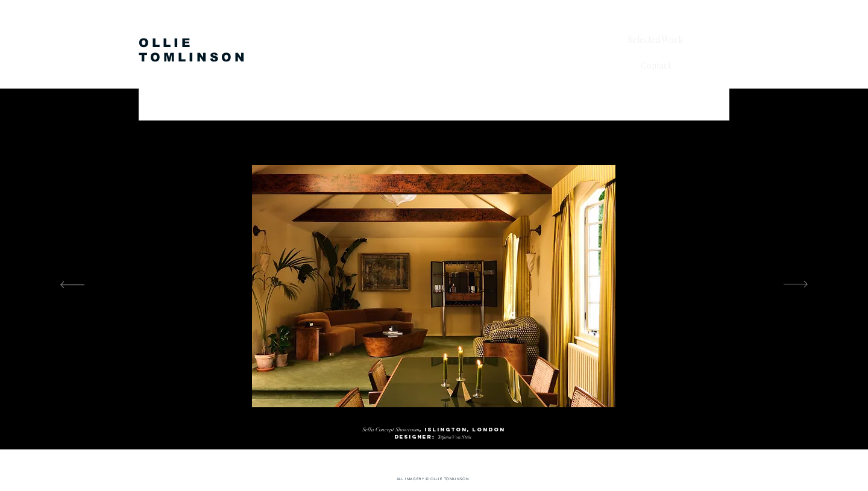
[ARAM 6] (462, 419)
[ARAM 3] (430, 419)
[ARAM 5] (451, 419)
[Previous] (72, 285)
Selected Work (656, 39)
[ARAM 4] (441, 419)
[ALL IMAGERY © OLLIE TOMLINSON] (434, 479)
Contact (656, 65)
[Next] (796, 285)
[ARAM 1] (407, 420)
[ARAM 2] (419, 419)
